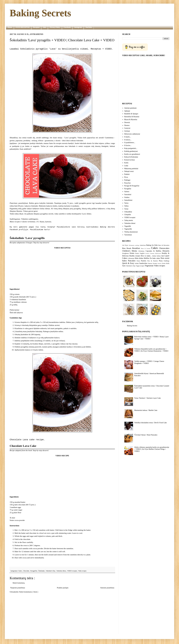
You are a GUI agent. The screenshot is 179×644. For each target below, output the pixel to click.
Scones (155, 263)
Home (10, 27)
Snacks (160, 263)
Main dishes (139, 258)
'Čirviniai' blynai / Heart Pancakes (146, 435)
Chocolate (26, 571)
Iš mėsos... (128, 140)
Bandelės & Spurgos (131, 114)
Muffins (147, 258)
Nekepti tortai (129, 171)
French (147, 253)
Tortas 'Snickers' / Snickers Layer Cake (147, 398)
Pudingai (127, 180)
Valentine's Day (51, 571)
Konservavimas (130, 160)
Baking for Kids (152, 245)
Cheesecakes (164, 248)
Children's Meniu (130, 251)
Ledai (126, 166)
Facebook (67, 27)
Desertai (127, 122)
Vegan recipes (140, 266)
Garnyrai (127, 128)
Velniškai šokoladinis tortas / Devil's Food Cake (151, 423)
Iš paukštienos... (130, 143)
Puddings (166, 261)
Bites (124, 248)
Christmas (141, 251)
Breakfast (136, 248)
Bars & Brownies (164, 245)
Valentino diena (61, 571)
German (152, 253)
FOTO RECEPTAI (23, 27)
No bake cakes (155, 258)
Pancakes (132, 261)
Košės (126, 163)
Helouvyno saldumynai (132, 134)
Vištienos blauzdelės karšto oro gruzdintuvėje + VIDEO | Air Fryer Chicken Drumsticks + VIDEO (151, 350)
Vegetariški (128, 229)
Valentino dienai (130, 223)
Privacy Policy (55, 27)
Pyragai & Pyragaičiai (132, 186)
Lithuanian (131, 258)
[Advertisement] (62, 614)
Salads (137, 263)
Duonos (127, 125)
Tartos (126, 203)
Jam (163, 256)
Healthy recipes (135, 256)
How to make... (146, 256)
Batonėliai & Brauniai (132, 117)
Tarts (124, 266)
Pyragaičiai (34, 571)
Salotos (127, 192)
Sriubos (127, 197)
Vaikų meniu (129, 220)
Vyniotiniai (128, 235)
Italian (159, 256)
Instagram (78, 27)
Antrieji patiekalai (130, 108)
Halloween (158, 253)
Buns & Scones (146, 248)
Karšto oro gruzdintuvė (132, 154)
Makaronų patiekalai (131, 169)
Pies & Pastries (153, 261)
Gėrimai (127, 131)
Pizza (161, 261)
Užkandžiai (128, 212)
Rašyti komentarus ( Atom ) (29, 592)
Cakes (20, 571)
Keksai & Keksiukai (131, 157)
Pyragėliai (128, 189)
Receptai (36, 27)
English (142, 253)
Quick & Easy (128, 263)
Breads (129, 248)
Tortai (126, 209)
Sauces (150, 263)
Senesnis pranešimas (107, 588)
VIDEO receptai (72, 571)
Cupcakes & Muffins (153, 251)
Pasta (138, 261)
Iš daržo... (128, 137)
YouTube (89, 27)
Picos (126, 177)
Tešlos (127, 206)
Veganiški (128, 226)
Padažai (127, 174)
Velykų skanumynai (131, 232)
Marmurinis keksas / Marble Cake (146, 410)
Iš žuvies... (128, 145)
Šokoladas (42, 571)
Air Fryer (125, 245)
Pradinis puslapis (63, 588)
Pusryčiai (127, 183)
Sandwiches (143, 263)
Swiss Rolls (166, 263)
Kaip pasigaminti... (131, 148)
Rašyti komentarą (19, 583)
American (143, 245)
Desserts (166, 251)
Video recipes (82, 571)
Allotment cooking (134, 245)
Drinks (132, 253)
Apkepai (127, 111)
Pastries (144, 261)
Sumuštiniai (128, 200)
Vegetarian (149, 266)
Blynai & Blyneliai (131, 120)
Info (45, 27)
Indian (154, 256)
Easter (137, 253)
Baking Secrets (40, 13)
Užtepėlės (128, 215)
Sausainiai (128, 194)
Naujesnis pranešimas (18, 588)
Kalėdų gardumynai (131, 151)
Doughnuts (125, 253)
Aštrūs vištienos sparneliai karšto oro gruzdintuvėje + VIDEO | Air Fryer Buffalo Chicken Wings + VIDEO (152, 449)
